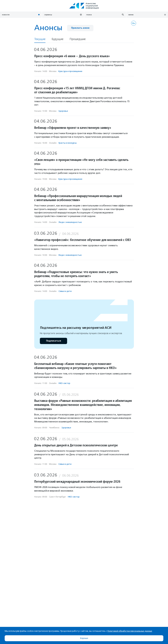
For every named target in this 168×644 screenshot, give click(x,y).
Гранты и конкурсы (68, 143)
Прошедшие (78, 39)
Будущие (58, 39)
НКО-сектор (64, 383)
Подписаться (53, 341)
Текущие (40, 39)
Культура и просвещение (70, 71)
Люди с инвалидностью (70, 222)
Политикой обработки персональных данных (130, 631)
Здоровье (63, 111)
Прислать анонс (80, 28)
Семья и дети (65, 291)
